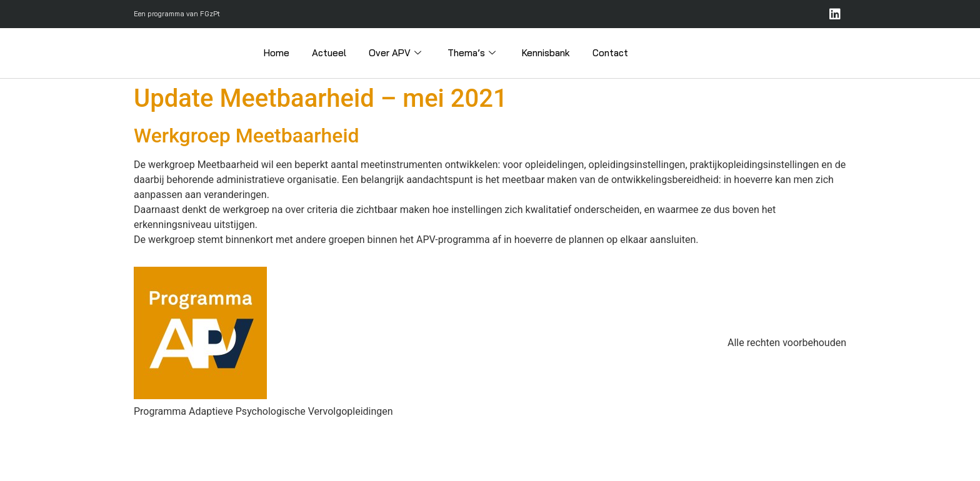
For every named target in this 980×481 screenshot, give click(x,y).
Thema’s (472, 53)
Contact (610, 53)
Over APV (395, 53)
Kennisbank (546, 53)
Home (277, 53)
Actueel (329, 53)
